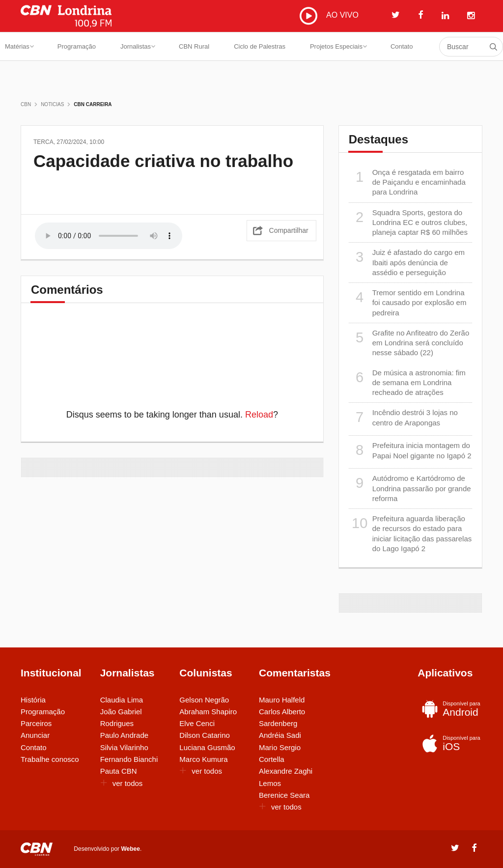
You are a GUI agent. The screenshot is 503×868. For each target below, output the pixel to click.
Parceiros (36, 723)
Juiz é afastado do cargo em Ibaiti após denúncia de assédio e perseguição (407, 262)
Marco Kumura (203, 759)
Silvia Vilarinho (124, 747)
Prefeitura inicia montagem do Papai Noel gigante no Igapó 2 (410, 450)
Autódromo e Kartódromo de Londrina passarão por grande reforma (410, 488)
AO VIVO (329, 16)
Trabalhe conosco (50, 759)
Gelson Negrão (204, 700)
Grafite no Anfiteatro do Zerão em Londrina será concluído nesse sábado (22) (409, 343)
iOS (450, 743)
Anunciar (35, 735)
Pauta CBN (119, 771)
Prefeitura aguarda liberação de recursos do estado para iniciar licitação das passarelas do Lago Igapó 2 (410, 533)
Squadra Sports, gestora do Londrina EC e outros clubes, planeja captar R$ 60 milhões (408, 222)
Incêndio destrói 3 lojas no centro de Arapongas (403, 417)
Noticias (52, 104)
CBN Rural (194, 46)
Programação (77, 46)
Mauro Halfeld (282, 700)
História (33, 700)
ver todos (122, 783)
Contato (402, 46)
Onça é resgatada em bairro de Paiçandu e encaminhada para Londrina (407, 182)
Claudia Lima (122, 700)
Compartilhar (289, 230)
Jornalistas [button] (138, 46)
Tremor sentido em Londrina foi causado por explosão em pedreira (408, 302)
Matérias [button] (19, 46)
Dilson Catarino (205, 735)
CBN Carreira (93, 104)
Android (450, 709)
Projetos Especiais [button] (338, 46)
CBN (26, 104)
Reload (259, 415)
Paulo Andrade (124, 735)
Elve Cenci (197, 723)
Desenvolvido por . (108, 848)
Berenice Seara (284, 795)
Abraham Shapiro (208, 712)
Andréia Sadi (280, 735)
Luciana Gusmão (207, 747)
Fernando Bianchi (129, 759)
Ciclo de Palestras (260, 46)
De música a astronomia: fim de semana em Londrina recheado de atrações (407, 382)
